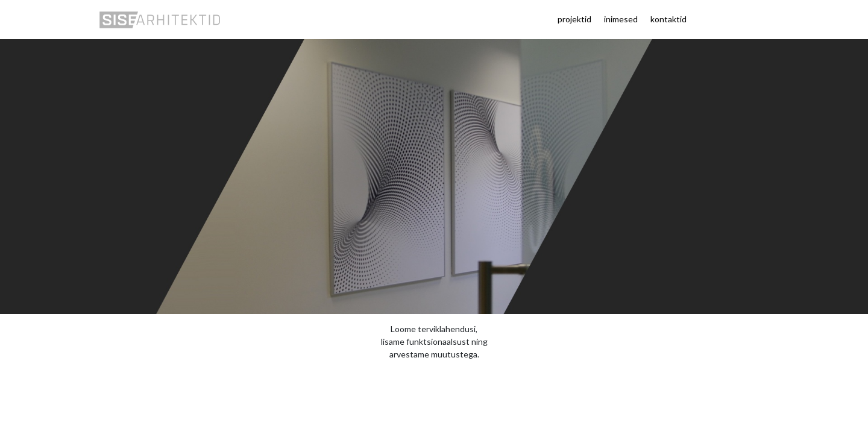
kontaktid (668, 19)
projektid (574, 19)
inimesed (621, 19)
